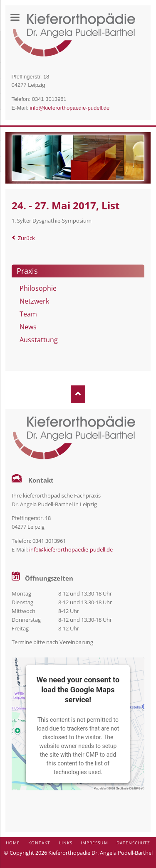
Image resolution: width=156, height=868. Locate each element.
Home (13, 843)
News (28, 327)
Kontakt (39, 843)
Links (66, 843)
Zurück (26, 238)
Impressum (94, 843)
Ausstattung (39, 340)
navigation (15, 17)
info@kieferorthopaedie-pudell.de (70, 108)
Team (28, 314)
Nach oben (78, 394)
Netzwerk (34, 301)
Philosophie (38, 288)
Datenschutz (133, 843)
